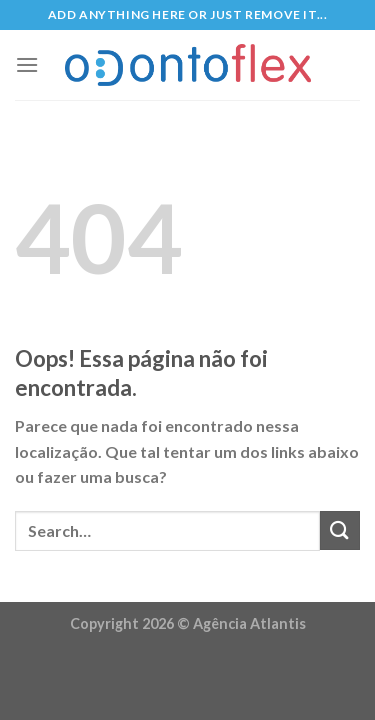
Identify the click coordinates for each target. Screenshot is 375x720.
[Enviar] (340, 530)
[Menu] (27, 64)
